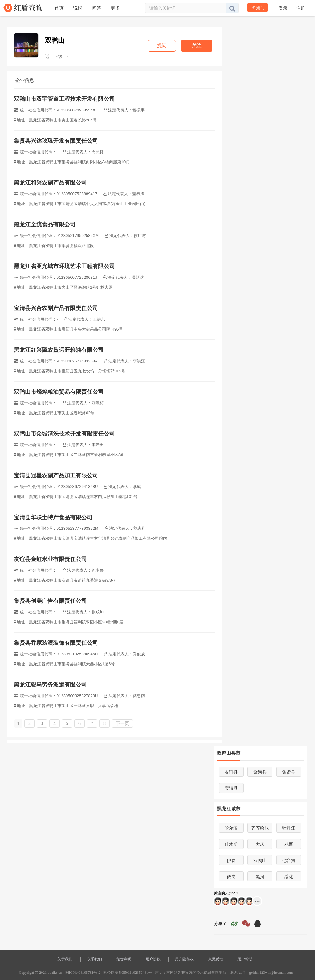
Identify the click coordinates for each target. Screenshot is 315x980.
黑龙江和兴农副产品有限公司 (50, 183)
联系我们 (94, 959)
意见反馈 (216, 959)
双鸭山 (55, 40)
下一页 (122, 724)
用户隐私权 (184, 959)
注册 (301, 8)
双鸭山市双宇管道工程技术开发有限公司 (64, 99)
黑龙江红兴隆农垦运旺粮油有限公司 (59, 350)
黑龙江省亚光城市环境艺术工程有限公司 (64, 266)
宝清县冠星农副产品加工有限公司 (56, 475)
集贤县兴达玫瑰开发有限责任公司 (56, 141)
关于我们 (65, 959)
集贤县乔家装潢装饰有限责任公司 (56, 643)
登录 (284, 8)
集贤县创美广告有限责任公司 (50, 601)
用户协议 (153, 959)
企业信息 (25, 80)
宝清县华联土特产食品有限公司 (53, 517)
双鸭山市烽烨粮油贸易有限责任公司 (59, 392)
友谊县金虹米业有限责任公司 (50, 559)
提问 (258, 7)
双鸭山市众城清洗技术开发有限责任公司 (64, 434)
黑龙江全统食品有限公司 (45, 224)
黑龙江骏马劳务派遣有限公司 (50, 685)
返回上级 (57, 57)
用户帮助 (245, 959)
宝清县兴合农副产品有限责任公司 (56, 308)
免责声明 (124, 959)
